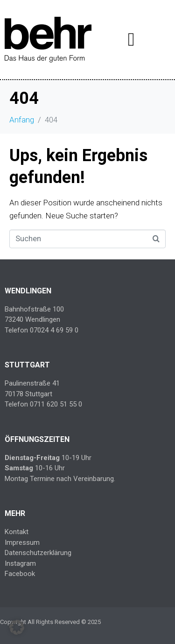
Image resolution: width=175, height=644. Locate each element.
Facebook (20, 574)
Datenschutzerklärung (38, 553)
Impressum (22, 542)
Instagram (20, 563)
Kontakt (17, 532)
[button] (17, 627)
